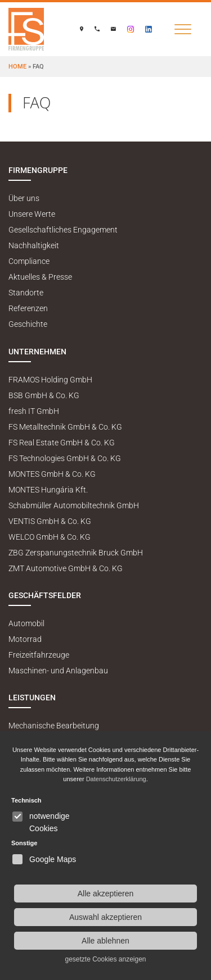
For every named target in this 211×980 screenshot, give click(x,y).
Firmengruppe (38, 170)
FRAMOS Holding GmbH (50, 380)
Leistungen (32, 698)
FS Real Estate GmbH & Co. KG (62, 443)
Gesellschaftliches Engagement (63, 230)
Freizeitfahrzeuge (39, 655)
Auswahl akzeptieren (105, 917)
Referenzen (28, 309)
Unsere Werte (32, 214)
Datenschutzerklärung (116, 779)
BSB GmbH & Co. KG (44, 396)
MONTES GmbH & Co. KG (52, 474)
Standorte (26, 293)
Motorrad (25, 639)
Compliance (29, 261)
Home (17, 67)
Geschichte (28, 324)
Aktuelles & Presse (40, 277)
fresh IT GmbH (34, 411)
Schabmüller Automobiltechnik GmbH (74, 506)
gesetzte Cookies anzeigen (105, 959)
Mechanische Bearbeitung (54, 726)
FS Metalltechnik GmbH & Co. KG (65, 427)
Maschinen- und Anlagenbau (58, 671)
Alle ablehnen (105, 941)
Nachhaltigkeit (34, 246)
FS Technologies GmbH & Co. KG (65, 459)
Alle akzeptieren (106, 894)
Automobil (26, 624)
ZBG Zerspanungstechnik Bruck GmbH (76, 553)
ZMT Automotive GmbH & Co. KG (66, 569)
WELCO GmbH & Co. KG (50, 537)
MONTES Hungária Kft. (48, 490)
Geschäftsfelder (45, 596)
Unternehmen (37, 352)
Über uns (24, 199)
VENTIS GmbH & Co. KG (50, 521)
